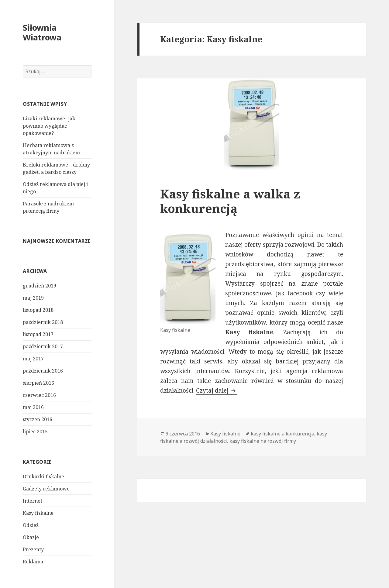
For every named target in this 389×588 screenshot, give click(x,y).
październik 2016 (43, 371)
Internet (33, 501)
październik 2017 (43, 346)
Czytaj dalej (217, 390)
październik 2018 (43, 322)
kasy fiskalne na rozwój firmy (263, 441)
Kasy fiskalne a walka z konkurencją (230, 201)
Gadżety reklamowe (46, 489)
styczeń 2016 (38, 419)
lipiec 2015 (35, 432)
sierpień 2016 (38, 383)
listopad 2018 (38, 310)
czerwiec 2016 (39, 395)
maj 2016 (33, 407)
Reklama (33, 562)
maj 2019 (33, 298)
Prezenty (33, 549)
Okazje (31, 537)
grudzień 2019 (40, 286)
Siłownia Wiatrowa (42, 32)
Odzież (31, 525)
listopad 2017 (38, 334)
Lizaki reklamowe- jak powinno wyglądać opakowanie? (49, 126)
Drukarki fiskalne (43, 476)
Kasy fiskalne (38, 513)
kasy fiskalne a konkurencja (282, 434)
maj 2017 (33, 359)
